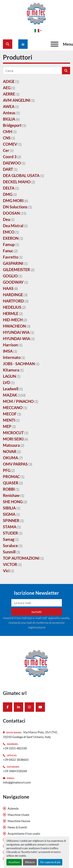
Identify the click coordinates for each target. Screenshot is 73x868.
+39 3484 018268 (15, 771)
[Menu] (55, 44)
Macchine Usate (18, 815)
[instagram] (29, 707)
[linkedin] (18, 707)
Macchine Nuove (19, 821)
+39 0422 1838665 (16, 759)
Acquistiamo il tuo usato (24, 833)
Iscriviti (36, 612)
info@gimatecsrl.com (17, 782)
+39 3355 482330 (15, 748)
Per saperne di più (50, 862)
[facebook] (8, 707)
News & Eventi (17, 827)
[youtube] (40, 707)
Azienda (13, 808)
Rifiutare (30, 862)
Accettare (14, 862)
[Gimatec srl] (37, 663)
